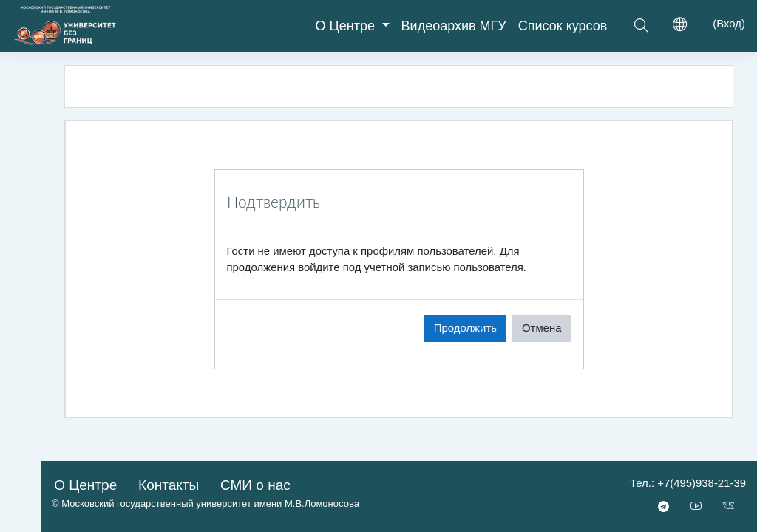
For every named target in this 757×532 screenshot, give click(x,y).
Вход (729, 23)
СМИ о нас (255, 485)
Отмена (542, 328)
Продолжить (465, 328)
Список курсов (563, 26)
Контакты (169, 485)
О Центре (347, 26)
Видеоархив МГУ (454, 26)
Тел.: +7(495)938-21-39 (688, 483)
